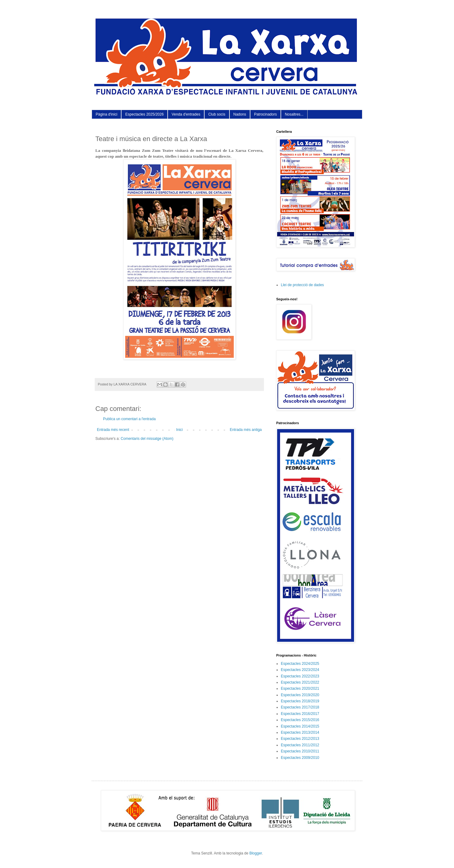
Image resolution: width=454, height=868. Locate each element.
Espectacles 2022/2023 (300, 676)
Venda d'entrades (186, 114)
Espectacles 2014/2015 (300, 726)
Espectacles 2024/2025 (300, 664)
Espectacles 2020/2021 (300, 688)
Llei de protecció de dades (302, 285)
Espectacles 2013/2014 (300, 732)
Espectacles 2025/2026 (144, 114)
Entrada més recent (113, 430)
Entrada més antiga (246, 430)
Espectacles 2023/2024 (300, 670)
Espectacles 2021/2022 (300, 682)
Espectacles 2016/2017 (300, 714)
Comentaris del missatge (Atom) (147, 439)
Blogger (256, 853)
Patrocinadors (265, 114)
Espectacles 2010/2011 (300, 751)
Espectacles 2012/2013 (300, 739)
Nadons (240, 114)
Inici (179, 430)
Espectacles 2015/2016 (300, 720)
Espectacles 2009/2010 (300, 758)
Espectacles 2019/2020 (300, 695)
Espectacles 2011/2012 (300, 745)
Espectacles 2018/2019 (300, 701)
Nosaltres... (294, 114)
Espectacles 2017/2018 (300, 707)
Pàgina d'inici (106, 114)
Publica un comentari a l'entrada (129, 419)
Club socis (217, 114)
